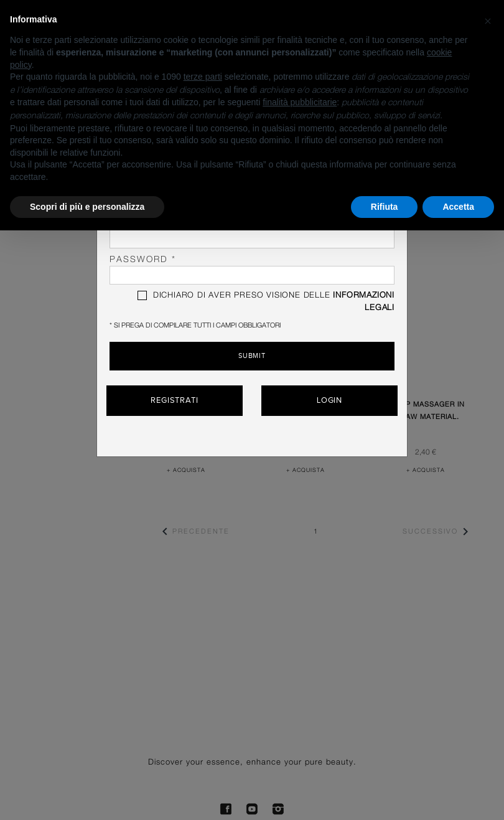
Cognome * (252, 234)
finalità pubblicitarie (300, 102)
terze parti (203, 77)
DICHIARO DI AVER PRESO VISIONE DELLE (266, 301)
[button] (488, 20)
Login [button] (330, 400)
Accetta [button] (458, 207)
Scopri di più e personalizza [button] (87, 207)
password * (252, 270)
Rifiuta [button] (385, 207)
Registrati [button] (175, 400)
